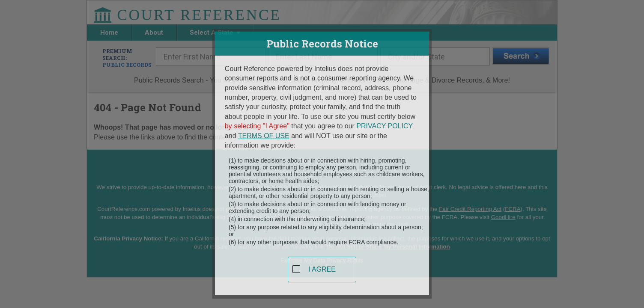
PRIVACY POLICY (385, 123)
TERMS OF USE (264, 132)
